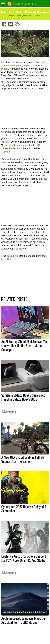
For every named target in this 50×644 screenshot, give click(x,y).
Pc (40, 256)
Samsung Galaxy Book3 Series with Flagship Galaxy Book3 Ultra (24, 397)
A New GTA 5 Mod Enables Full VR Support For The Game (23, 459)
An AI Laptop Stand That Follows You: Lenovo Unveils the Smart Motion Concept (25, 346)
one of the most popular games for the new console (24, 65)
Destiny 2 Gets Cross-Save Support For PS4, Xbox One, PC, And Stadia (24, 558)
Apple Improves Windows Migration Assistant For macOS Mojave (24, 620)
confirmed (34, 72)
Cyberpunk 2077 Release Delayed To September (24, 509)
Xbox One (6, 259)
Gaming (14, 256)
